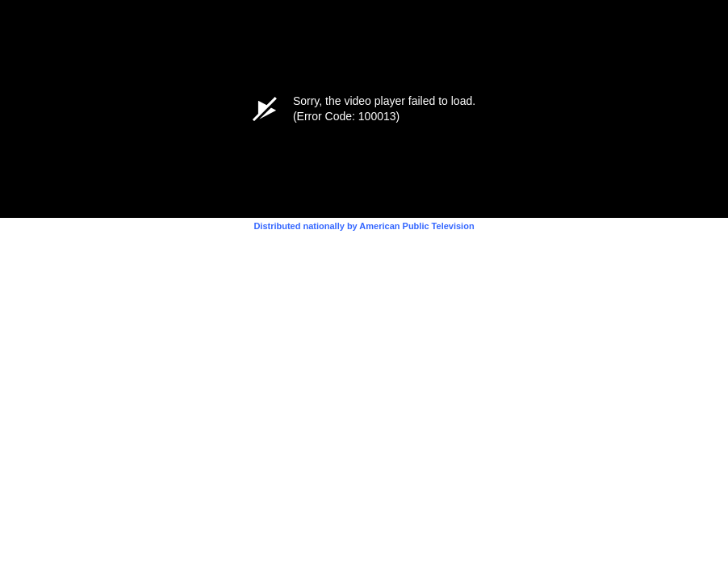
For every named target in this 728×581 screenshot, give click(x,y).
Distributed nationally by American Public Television (364, 226)
